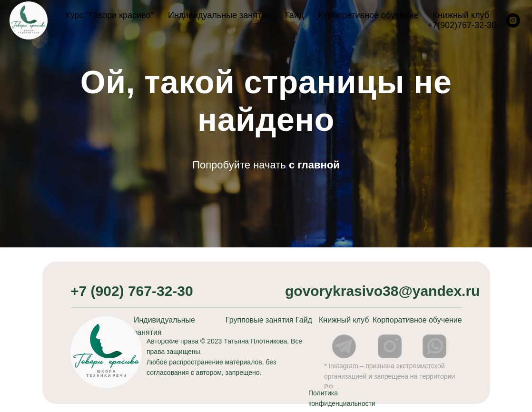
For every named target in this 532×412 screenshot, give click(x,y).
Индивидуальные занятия (219, 15)
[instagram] (513, 20)
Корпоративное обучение (368, 15)
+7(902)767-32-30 (462, 25)
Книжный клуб (461, 15)
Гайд (294, 15)
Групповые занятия (260, 320)
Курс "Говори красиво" (110, 15)
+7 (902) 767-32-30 (132, 291)
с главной (314, 165)
